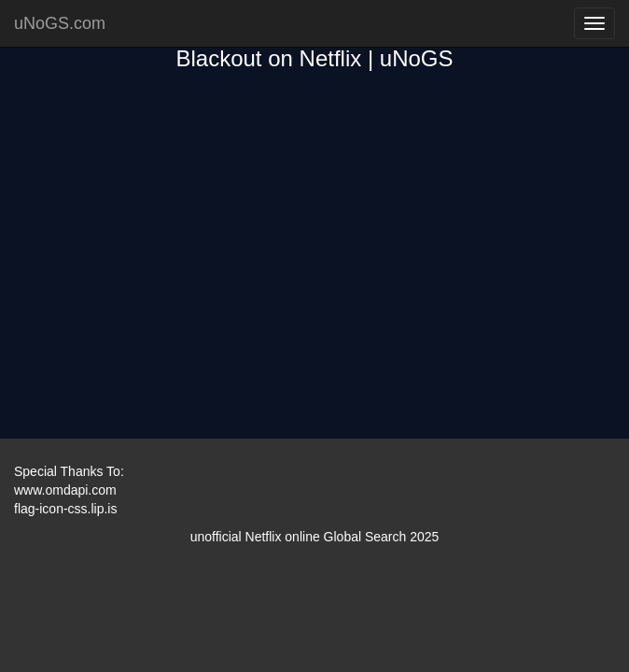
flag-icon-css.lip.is (65, 509)
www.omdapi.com (65, 490)
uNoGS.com (60, 23)
